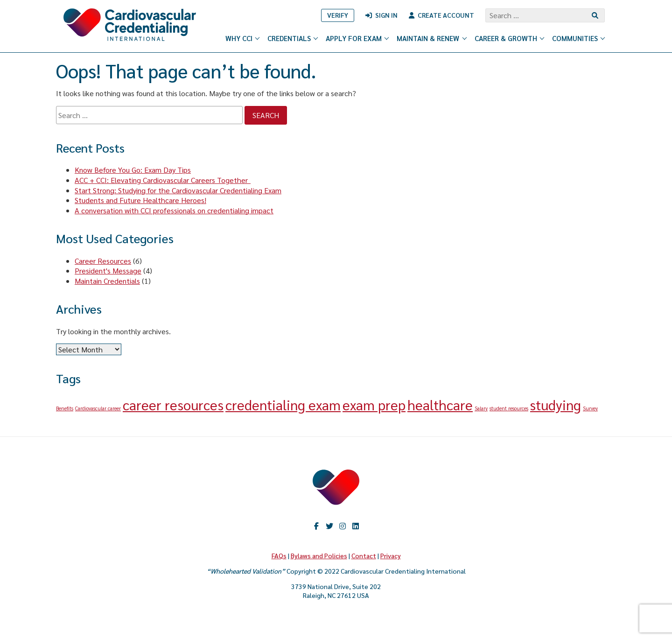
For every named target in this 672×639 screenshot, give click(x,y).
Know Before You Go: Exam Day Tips (133, 170)
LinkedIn (356, 526)
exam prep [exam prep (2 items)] (374, 405)
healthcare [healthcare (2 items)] (440, 405)
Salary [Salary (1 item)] (481, 408)
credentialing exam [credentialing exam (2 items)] (283, 405)
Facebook (316, 526)
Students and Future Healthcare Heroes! (140, 200)
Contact (364, 555)
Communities (579, 38)
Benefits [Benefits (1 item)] (65, 408)
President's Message (108, 270)
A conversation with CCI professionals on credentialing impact (174, 210)
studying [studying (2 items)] (556, 405)
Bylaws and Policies (319, 555)
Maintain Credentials (107, 281)
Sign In (386, 15)
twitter (329, 526)
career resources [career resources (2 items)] (173, 405)
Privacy (391, 555)
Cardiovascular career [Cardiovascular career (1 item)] (98, 408)
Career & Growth (510, 38)
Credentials (293, 38)
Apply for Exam (358, 38)
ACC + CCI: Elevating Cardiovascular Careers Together (163, 180)
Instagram (343, 526)
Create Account (446, 15)
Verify (338, 15)
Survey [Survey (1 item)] (590, 408)
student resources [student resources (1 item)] (509, 408)
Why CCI (243, 38)
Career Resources (103, 261)
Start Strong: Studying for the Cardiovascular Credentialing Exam (178, 190)
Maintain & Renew (432, 38)
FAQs (279, 555)
